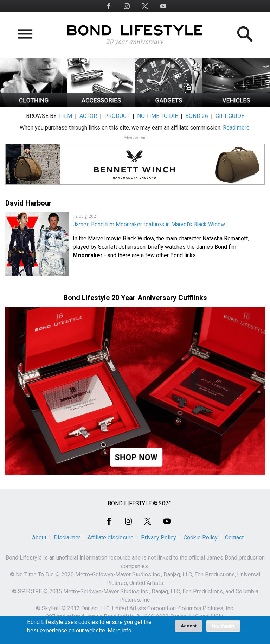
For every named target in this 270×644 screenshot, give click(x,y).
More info (120, 633)
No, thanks (223, 629)
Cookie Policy (201, 538)
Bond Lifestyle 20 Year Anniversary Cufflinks (135, 298)
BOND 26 (197, 116)
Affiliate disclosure (111, 538)
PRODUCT (117, 116)
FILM (66, 116)
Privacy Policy (159, 538)
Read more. (237, 128)
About (39, 538)
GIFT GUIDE (230, 116)
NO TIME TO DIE (157, 116)
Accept (189, 629)
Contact (234, 538)
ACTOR (88, 116)
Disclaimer (67, 538)
